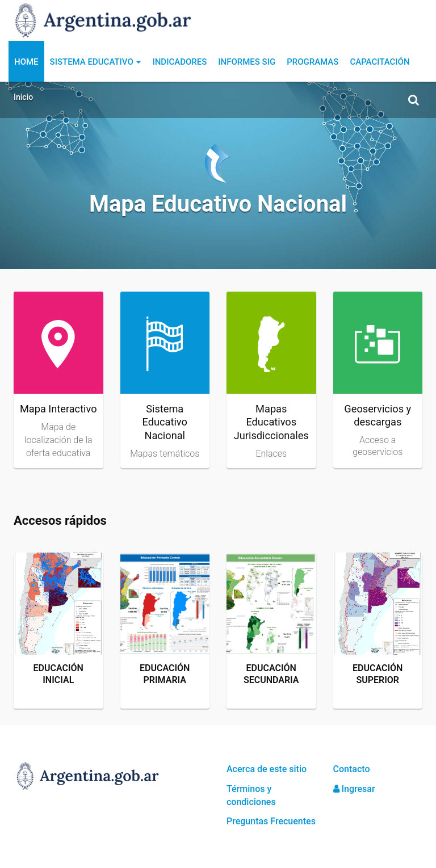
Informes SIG (247, 62)
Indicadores (179, 62)
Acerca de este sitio (267, 769)
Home (26, 62)
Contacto (352, 769)
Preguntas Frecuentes (271, 821)
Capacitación (380, 62)
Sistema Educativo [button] (96, 62)
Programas (313, 62)
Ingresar (354, 789)
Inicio (23, 97)
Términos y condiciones (251, 795)
